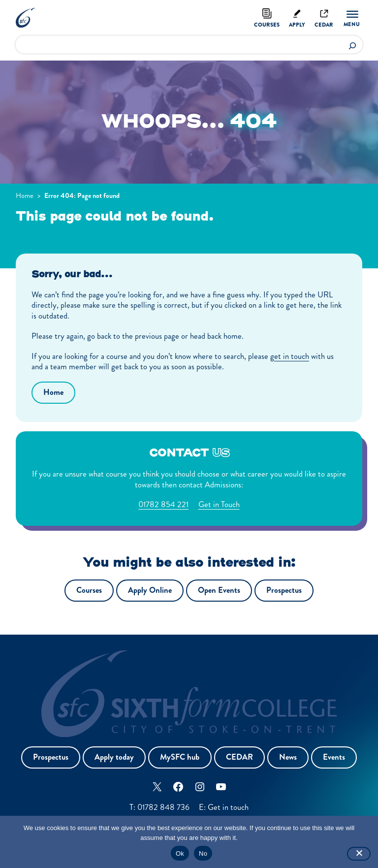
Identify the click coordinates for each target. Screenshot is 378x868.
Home (25, 195)
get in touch (290, 356)
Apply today (114, 757)
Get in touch (229, 807)
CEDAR (239, 757)
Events (334, 757)
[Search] (352, 45)
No (203, 853)
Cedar (324, 25)
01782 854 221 (164, 505)
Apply (297, 25)
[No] (359, 854)
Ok (180, 853)
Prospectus (284, 591)
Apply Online (150, 591)
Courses (266, 25)
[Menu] (352, 19)
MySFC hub (180, 757)
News (288, 757)
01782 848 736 (163, 807)
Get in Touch (219, 505)
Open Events (219, 591)
